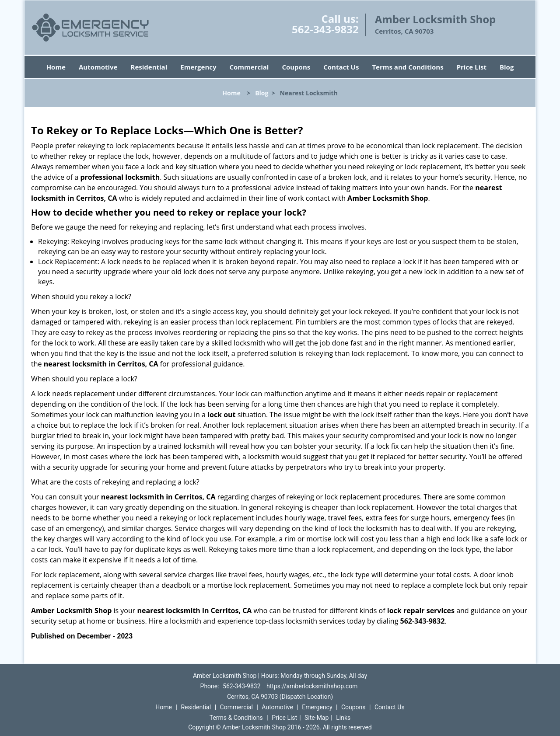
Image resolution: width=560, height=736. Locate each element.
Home (56, 67)
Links (343, 718)
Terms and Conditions (408, 67)
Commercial (249, 67)
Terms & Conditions (236, 718)
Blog (507, 67)
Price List (472, 67)
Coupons (296, 67)
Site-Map (317, 718)
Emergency (198, 67)
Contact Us (341, 67)
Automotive (98, 67)
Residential (149, 67)
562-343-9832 (325, 29)
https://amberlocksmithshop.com (312, 686)
